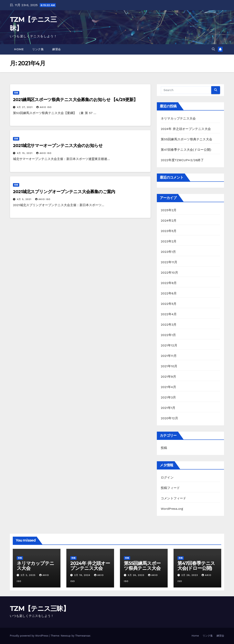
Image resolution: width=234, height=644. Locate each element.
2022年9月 (169, 283)
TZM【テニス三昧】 (40, 608)
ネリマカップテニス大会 (178, 118)
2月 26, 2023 (190, 575)
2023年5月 (169, 231)
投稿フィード (170, 488)
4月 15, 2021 (25, 153)
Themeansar (83, 636)
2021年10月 (169, 366)
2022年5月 (169, 304)
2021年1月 (168, 408)
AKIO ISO (44, 107)
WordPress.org (172, 509)
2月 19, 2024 (83, 575)
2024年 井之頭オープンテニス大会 (186, 129)
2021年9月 (168, 377)
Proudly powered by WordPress (30, 636)
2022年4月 (169, 314)
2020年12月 (169, 418)
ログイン (167, 477)
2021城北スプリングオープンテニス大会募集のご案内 (64, 192)
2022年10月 (169, 273)
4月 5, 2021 (25, 199)
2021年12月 (169, 345)
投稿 (16, 93)
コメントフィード (174, 498)
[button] (213, 49)
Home (19, 49)
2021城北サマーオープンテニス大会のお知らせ (58, 146)
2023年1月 (168, 252)
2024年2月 (169, 221)
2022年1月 (168, 335)
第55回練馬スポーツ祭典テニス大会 (186, 139)
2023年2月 (169, 241)
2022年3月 (169, 325)
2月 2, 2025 (29, 575)
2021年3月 (168, 397)
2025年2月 (169, 210)
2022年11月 (169, 262)
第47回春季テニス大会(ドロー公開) (186, 150)
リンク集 (38, 49)
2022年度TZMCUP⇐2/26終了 (182, 160)
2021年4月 (168, 387)
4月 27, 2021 (25, 107)
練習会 (57, 49)
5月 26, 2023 (137, 575)
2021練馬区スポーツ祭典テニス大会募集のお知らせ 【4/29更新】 (75, 100)
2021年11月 (169, 356)
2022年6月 (169, 293)
